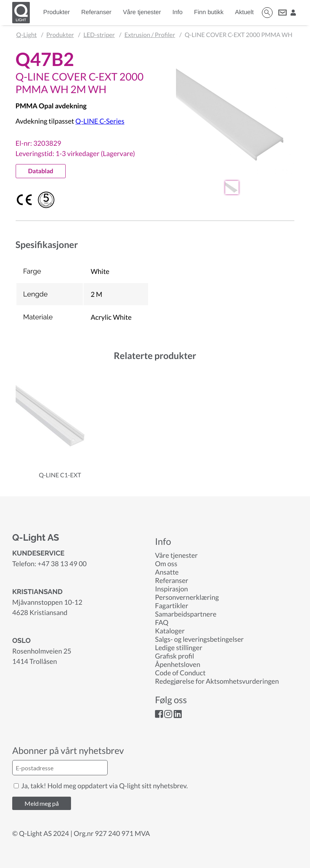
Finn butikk (209, 12)
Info (178, 12)
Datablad (41, 171)
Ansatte (167, 572)
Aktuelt (245, 12)
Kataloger (170, 631)
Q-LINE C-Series (100, 121)
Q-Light (27, 35)
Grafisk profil (174, 656)
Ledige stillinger (179, 647)
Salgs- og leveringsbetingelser (199, 639)
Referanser (96, 12)
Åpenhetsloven (178, 664)
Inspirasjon (171, 589)
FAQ (162, 622)
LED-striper (99, 35)
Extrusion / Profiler (150, 35)
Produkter (56, 12)
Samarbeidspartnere (186, 614)
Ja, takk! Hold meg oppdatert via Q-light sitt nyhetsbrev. (101, 786)
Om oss (166, 564)
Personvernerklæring (187, 597)
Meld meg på (42, 803)
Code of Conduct (180, 673)
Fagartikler (172, 606)
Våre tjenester (142, 12)
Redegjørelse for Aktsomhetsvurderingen (217, 681)
